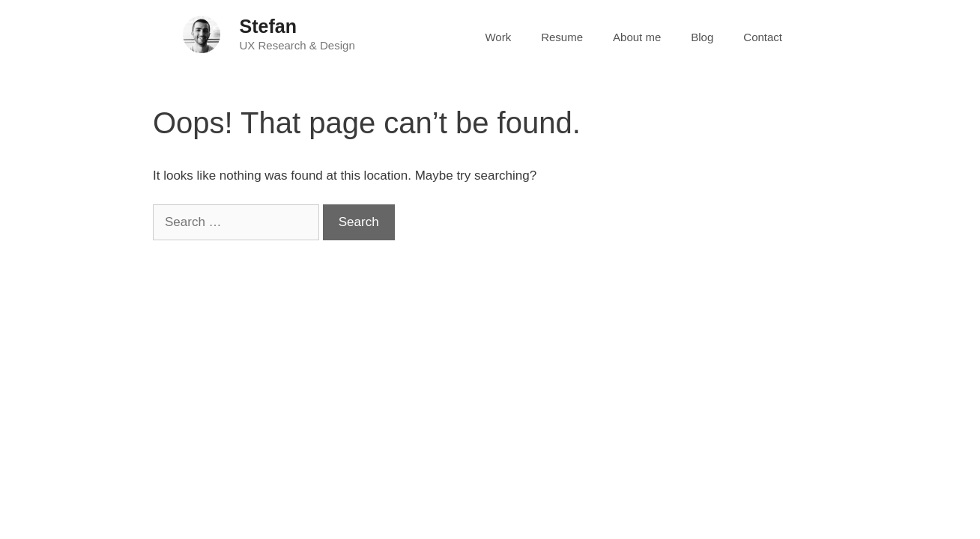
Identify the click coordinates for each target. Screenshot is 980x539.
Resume (562, 37)
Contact (763, 37)
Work (498, 37)
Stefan (268, 26)
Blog (702, 37)
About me (637, 37)
